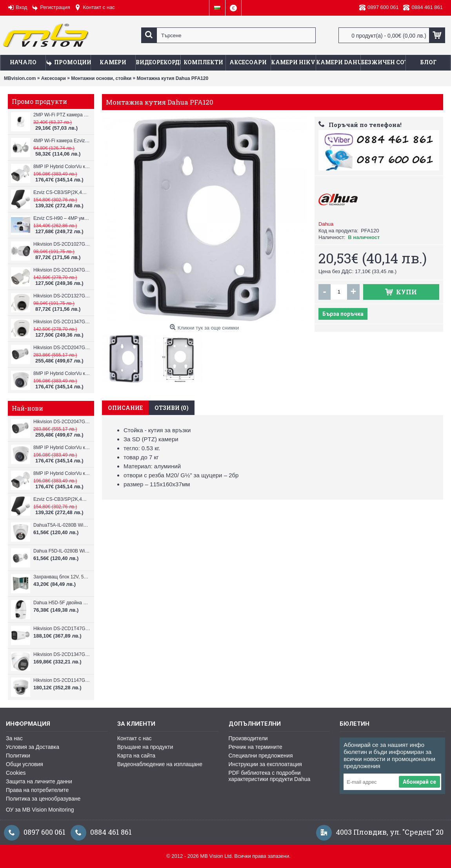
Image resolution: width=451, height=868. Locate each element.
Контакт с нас (135, 738)
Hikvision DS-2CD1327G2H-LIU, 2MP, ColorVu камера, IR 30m (62, 296)
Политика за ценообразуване (43, 799)
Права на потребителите (37, 790)
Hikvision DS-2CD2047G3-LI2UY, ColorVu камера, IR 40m (62, 348)
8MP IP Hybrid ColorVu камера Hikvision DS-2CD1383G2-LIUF (62, 373)
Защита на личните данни (39, 781)
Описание (125, 408)
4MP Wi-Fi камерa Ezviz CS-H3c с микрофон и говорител (62, 141)
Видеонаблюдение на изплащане (160, 764)
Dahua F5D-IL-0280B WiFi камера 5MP (62, 551)
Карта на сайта (136, 756)
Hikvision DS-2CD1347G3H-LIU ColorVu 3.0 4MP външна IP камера (62, 654)
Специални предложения (261, 756)
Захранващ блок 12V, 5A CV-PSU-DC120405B (62, 577)
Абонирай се (419, 782)
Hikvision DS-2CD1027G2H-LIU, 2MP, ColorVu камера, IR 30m (62, 244)
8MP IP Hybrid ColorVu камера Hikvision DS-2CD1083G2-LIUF (62, 167)
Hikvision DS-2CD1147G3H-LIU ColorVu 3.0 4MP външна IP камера (62, 680)
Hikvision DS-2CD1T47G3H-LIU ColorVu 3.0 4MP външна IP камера (62, 629)
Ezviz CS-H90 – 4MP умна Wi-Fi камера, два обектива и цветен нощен (62, 218)
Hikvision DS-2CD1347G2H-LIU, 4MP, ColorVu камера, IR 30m (62, 322)
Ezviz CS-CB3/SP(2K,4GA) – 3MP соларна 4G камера (62, 192)
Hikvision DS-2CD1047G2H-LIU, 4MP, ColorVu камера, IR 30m (62, 270)
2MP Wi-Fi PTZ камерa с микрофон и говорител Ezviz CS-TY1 (62, 115)
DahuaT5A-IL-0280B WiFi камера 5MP (62, 525)
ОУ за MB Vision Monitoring (40, 810)
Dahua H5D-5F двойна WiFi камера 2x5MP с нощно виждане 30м (62, 603)
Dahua (326, 224)
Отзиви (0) (172, 408)
